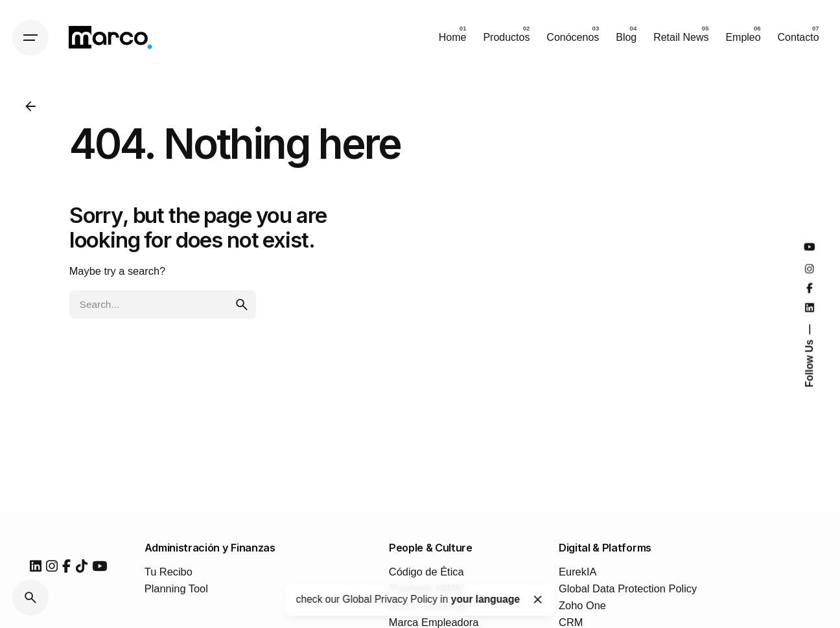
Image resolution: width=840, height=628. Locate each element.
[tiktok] (82, 566)
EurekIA (577, 572)
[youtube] (99, 566)
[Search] (30, 598)
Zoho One (582, 605)
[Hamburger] (30, 38)
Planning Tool (176, 588)
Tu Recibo (169, 572)
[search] (242, 305)
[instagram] (52, 566)
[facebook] (66, 566)
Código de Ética (426, 572)
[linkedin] (36, 566)
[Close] (538, 599)
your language (485, 599)
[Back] (30, 106)
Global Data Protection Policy (628, 588)
